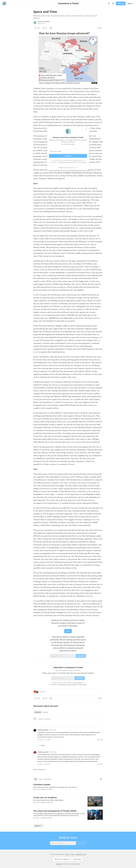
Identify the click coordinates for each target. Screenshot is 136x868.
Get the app (77, 859)
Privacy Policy (83, 162)
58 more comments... (40, 769)
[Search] (109, 3)
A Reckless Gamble (42, 785)
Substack (59, 864)
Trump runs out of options (45, 797)
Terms (73, 854)
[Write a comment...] (70, 722)
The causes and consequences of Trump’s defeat (55, 811)
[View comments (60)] (45, 28)
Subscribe (121, 3)
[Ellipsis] (102, 730)
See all (38, 826)
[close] (86, 129)
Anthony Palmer (43, 730)
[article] (68, 788)
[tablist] (41, 712)
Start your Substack (62, 859)
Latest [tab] (40, 779)
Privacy (68, 854)
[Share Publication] (113, 3)
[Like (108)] (37, 28)
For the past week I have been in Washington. (49, 800)
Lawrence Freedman (44, 22)
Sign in (130, 3)
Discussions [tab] (48, 779)
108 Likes (43, 692)
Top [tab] (36, 779)
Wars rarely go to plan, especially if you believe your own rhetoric (55, 787)
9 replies (42, 745)
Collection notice (81, 854)
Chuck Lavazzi (42, 752)
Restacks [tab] (46, 712)
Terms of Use (77, 160)
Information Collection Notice (67, 162)
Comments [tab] (38, 712)
